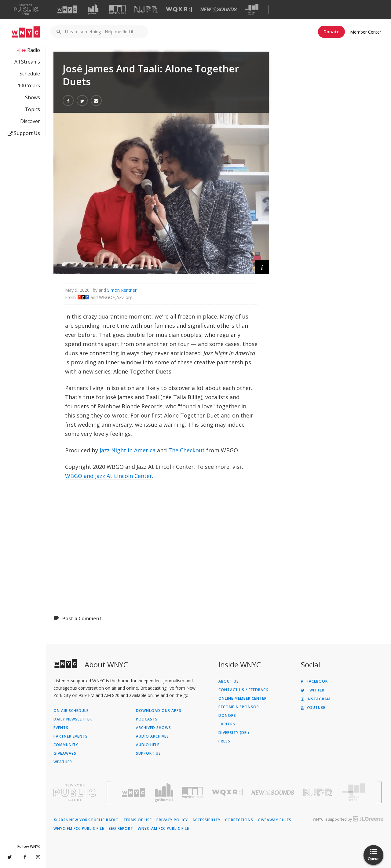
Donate (331, 32)
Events (61, 728)
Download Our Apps (159, 711)
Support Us (24, 133)
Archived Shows (153, 728)
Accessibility (206, 820)
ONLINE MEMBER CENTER (243, 698)
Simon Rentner (122, 290)
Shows (33, 97)
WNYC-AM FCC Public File (163, 829)
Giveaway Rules (275, 820)
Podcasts (147, 719)
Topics (32, 109)
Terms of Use (138, 820)
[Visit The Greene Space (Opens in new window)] (252, 10)
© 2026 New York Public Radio (86, 820)
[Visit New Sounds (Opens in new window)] (219, 9)
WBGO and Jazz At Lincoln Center (109, 476)
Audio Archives (152, 736)
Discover (30, 121)
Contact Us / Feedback (243, 690)
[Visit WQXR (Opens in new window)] (179, 10)
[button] (262, 267)
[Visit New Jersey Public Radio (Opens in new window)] (318, 792)
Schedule (30, 74)
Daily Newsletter (73, 719)
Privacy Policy (172, 820)
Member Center (366, 32)
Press (224, 741)
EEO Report (121, 829)
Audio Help (148, 745)
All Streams (27, 62)
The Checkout (186, 450)
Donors (227, 716)
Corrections (239, 820)
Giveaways (65, 753)
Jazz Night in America (128, 450)
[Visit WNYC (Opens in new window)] (67, 9)
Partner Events (71, 736)
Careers (227, 724)
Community (66, 745)
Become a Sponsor (239, 707)
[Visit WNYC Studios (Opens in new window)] (117, 9)
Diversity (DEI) (234, 733)
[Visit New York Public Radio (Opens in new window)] (75, 793)
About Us (229, 681)
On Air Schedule (71, 711)
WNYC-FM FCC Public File (79, 829)
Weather (63, 762)
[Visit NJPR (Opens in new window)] (146, 10)
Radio (34, 50)
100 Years (29, 86)
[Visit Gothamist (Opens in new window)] (93, 9)
